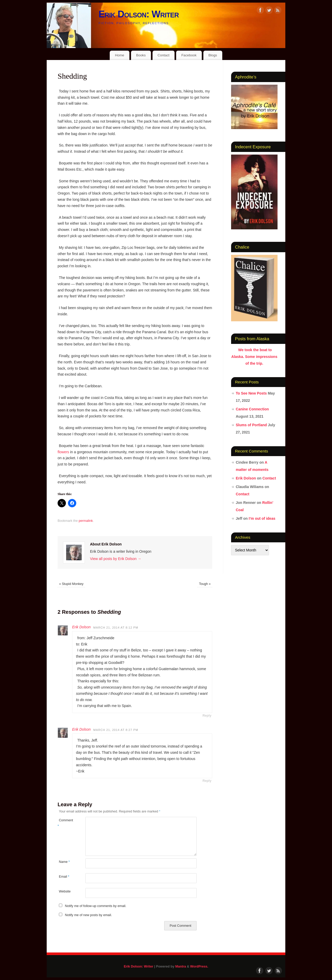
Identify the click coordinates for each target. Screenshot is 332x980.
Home (119, 55)
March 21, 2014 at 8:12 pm (116, 628)
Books (141, 55)
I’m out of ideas (262, 518)
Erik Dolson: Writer (139, 14)
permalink (86, 521)
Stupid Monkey (71, 584)
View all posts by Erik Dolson (116, 559)
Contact (163, 55)
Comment (65, 823)
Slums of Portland (251, 425)
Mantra (181, 966)
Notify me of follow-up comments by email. (96, 906)
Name (64, 862)
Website (65, 891)
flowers (63, 452)
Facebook (189, 55)
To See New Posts (251, 393)
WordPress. (199, 966)
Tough (205, 584)
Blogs (213, 55)
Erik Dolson (81, 627)
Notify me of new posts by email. (88, 915)
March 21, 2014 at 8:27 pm (116, 730)
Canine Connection (252, 409)
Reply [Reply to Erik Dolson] (207, 716)
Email (64, 877)
